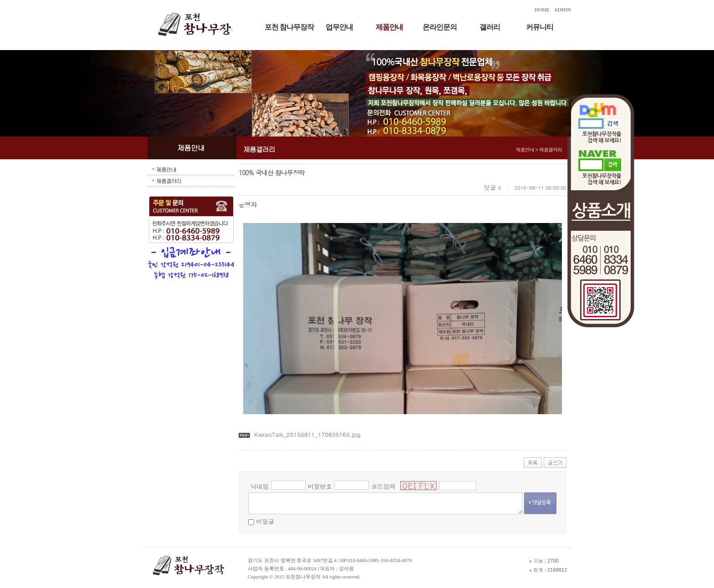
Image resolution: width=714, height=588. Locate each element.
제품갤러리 (169, 180)
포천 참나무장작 (289, 27)
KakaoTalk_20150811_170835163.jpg (307, 434)
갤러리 (490, 27)
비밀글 (265, 521)
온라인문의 (440, 27)
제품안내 (389, 27)
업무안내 (339, 27)
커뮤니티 (540, 27)
